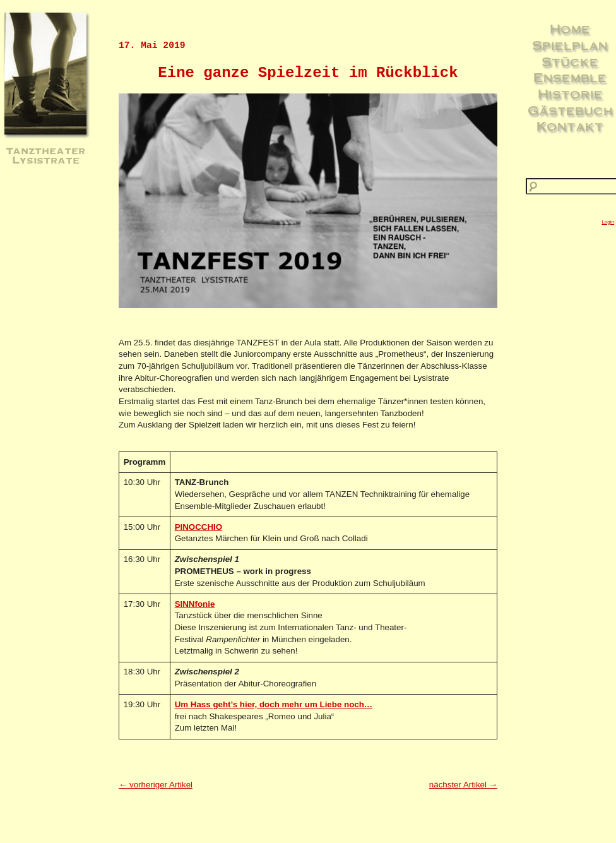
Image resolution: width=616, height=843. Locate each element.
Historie (570, 93)
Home (570, 28)
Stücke (570, 61)
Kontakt (570, 126)
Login (608, 222)
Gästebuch (570, 110)
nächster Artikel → (463, 785)
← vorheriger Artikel (156, 785)
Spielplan (570, 45)
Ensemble (570, 77)
